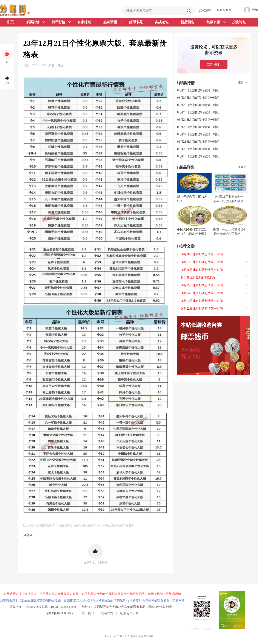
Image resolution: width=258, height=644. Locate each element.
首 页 (10, 22)
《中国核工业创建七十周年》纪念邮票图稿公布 (228, 201)
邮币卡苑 (139, 22)
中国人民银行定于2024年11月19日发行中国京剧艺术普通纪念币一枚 (192, 234)
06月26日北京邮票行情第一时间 (198, 105)
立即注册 (214, 64)
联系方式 (107, 613)
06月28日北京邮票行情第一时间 (198, 90)
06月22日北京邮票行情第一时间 (198, 134)
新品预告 (187, 22)
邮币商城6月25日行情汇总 (198, 278)
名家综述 (84, 22)
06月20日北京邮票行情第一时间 (198, 149)
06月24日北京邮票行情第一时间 (198, 120)
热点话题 (113, 22)
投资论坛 (239, 22)
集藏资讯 (216, 22)
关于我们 (88, 613)
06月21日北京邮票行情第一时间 (198, 142)
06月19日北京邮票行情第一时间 (198, 156)
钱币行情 (61, 22)
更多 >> (243, 83)
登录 (255, 10)
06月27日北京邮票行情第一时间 (198, 98)
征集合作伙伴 (129, 613)
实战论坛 (162, 22)
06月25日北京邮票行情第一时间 (198, 112)
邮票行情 (35, 22)
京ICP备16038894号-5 (60, 613)
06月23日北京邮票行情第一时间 (198, 127)
